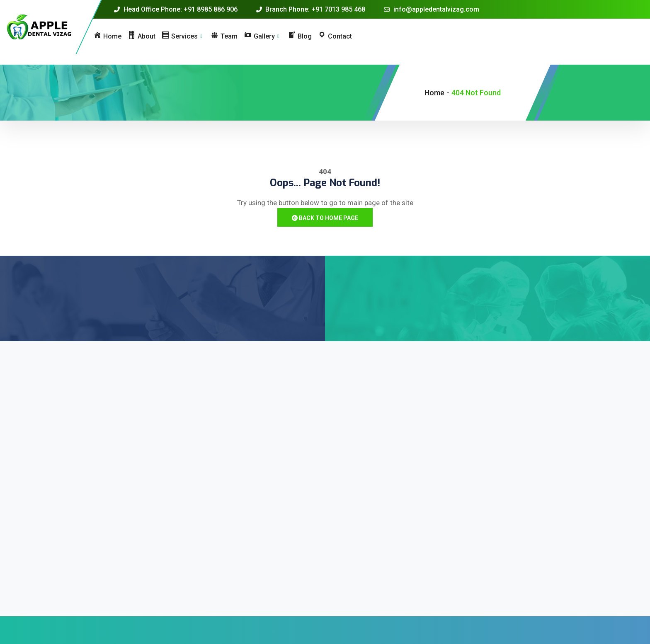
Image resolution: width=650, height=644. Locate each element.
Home (434, 93)
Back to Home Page (325, 218)
